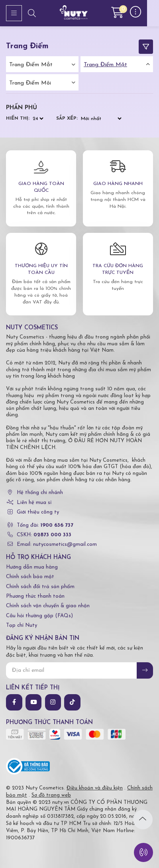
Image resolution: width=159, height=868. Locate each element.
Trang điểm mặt (105, 65)
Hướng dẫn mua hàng (32, 567)
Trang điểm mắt (31, 65)
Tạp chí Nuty (22, 625)
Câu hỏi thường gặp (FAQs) (39, 616)
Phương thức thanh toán (35, 596)
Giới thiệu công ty (38, 512)
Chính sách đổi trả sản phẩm (40, 587)
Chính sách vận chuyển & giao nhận (48, 606)
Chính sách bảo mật (30, 577)
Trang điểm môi (30, 83)
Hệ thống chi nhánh (40, 493)
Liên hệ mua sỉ (34, 503)
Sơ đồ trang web (51, 795)
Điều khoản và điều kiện (95, 788)
